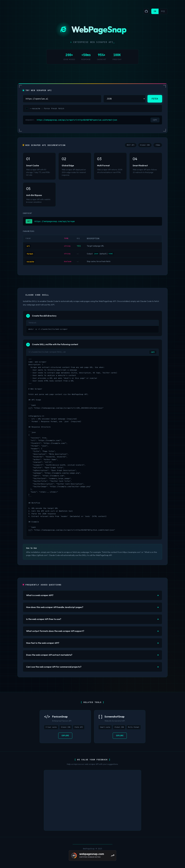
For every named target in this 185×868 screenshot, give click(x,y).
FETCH (155, 99)
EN (155, 11)
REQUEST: (30, 120)
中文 (163, 11)
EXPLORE (65, 736)
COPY (155, 120)
